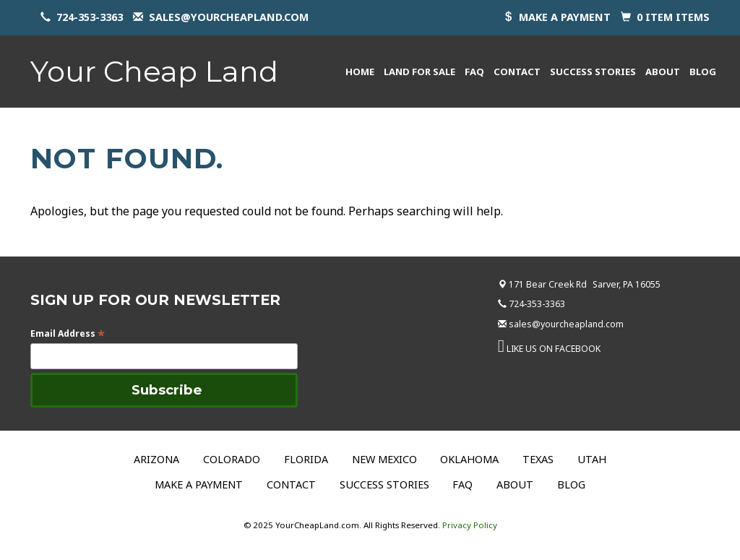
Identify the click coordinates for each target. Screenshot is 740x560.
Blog (703, 72)
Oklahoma (469, 459)
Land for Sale (420, 72)
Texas (538, 459)
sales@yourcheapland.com (229, 17)
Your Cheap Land (154, 71)
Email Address (68, 333)
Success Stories (593, 72)
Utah (592, 459)
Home (360, 72)
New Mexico (384, 459)
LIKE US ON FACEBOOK (554, 349)
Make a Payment (199, 484)
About (663, 72)
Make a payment (565, 17)
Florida (306, 459)
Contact (517, 72)
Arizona (156, 459)
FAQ (474, 72)
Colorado (232, 459)
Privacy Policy (470, 525)
